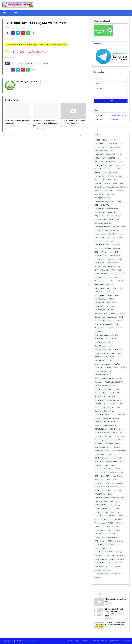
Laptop (98, 317)
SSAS (103, 480)
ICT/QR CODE (100, 295)
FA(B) (120, 270)
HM (108, 288)
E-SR (117, 252)
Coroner (106, 230)
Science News (100, 454)
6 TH (97, 165)
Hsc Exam (99, 292)
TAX (117, 501)
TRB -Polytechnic (113, 537)
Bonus (115, 183)
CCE (114, 194)
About (77, 641)
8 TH (122, 165)
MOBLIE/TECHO (111, 339)
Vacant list (120, 556)
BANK (103, 180)
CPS (102, 238)
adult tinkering (120, 169)
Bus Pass (120, 191)
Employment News (113, 263)
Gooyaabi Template (31, 641)
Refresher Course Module (111, 418)
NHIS (120, 353)
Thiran (120, 516)
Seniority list (99, 462)
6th (102, 165)
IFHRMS (110, 295)
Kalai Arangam (100, 310)
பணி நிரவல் (107, 570)
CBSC (107, 194)
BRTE (97, 191)
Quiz (114, 415)
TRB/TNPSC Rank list (115, 541)
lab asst (113, 313)
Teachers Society (114, 505)
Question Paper (109, 411)
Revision (98, 433)
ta (115, 491)
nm (106, 357)
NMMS (112, 357)
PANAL (123, 368)
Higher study (99, 288)
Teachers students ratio (103, 509)
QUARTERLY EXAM (114, 407)
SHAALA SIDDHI (112, 462)
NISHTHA (98, 357)
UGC (97, 548)
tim (96, 519)
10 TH (97, 147)
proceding (113, 397)
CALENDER (99, 194)
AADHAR (109, 169)
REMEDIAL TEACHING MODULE (106, 425)
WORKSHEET (100, 563)
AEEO (105, 173)
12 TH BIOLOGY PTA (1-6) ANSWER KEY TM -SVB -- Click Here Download (37, 45)
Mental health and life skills (104, 328)
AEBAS (98, 173)
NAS (111, 346)
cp (121, 234)
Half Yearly (120, 281)
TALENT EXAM (100, 494)
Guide (105, 281)
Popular (97, 594)
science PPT (111, 454)
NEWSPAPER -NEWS (108, 353)
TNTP (108, 527)
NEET (111, 350)
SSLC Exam (99, 483)
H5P (112, 281)
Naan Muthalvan (101, 346)
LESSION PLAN (100, 321)
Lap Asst (122, 313)
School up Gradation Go (103, 447)
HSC (121, 288)
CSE (114, 238)
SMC (107, 465)
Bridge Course (100, 187)
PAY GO (119, 379)
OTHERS (108, 368)
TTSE (119, 545)
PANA (116, 368)
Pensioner (99, 382)
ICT (114, 292)
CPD (97, 238)
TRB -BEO (112, 534)
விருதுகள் (99, 577)
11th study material (102, 151)
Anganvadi (113, 173)
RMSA (115, 433)
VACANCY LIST (109, 556)
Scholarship (99, 440)
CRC (108, 238)
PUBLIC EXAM (100, 407)
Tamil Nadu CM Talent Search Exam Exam (109, 498)
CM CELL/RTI (112, 212)
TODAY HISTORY (101, 530)
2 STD (104, 158)
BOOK (122, 183)
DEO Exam (109, 241)
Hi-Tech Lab (111, 285)
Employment (99, 263)
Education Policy (114, 256)
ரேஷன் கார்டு (117, 574)
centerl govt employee (103, 198)
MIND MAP (99, 332)
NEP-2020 (119, 350)
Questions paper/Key (102, 415)
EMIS (120, 259)
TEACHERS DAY (100, 505)
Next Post (84, 136)
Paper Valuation (101, 371)
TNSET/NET (99, 527)
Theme (12, 641)
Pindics (106, 393)
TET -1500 (99, 516)
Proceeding (99, 400)
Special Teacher (117, 476)
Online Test (99, 368)
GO (124, 274)
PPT (118, 393)
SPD (97, 476)
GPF (121, 277)
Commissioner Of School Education (107, 220)
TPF (110, 530)
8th (96, 169)
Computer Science (119, 227)
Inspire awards (112, 303)
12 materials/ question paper (25, 63)
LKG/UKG (111, 321)
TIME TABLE (104, 519)
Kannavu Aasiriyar (101, 313)
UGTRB (103, 548)
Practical (98, 397)
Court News (113, 234)
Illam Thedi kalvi (101, 299)
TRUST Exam (110, 545)
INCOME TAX (100, 303)
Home (70, 641)
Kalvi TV (111, 310)
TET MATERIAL (110, 516)
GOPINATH (99, 277)
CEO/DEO (119, 201)
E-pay (110, 252)
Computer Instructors (102, 227)
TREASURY (99, 545)
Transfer (98, 534)
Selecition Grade (116, 458)
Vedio (112, 559)
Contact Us (98, 119)
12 (8, 28)
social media (117, 469)
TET (119, 512)
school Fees (99, 444)
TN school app (100, 523)
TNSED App (120, 523)
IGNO (117, 295)
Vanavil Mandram (101, 559)
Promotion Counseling (113, 400)
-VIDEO (98, 140)
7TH (116, 165)
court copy (115, 230)
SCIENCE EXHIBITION (118, 451)
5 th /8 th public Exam (108, 162)
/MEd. (105, 140)
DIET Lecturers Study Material (111, 248)
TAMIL (110, 494)
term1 (113, 512)
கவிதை (118, 566)
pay (110, 371)
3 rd (119, 158)
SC (110, 436)
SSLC (115, 480)
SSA (97, 480)
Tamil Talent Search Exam (104, 501)
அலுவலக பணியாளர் (114, 563)
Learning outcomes (109, 317)
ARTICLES (110, 176)
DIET (97, 248)
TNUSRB (116, 527)
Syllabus (108, 491)
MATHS (120, 321)
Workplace (120, 559)
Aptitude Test (100, 176)
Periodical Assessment (103, 386)
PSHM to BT (112, 404)
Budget (112, 191)
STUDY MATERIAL (118, 483)
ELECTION (112, 259)
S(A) (100, 436)
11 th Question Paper (114, 147)
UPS (110, 548)
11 (103, 147)
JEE (108, 306)
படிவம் (98, 570)
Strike (108, 483)
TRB (105, 534)
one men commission (102, 364)
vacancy (98, 556)
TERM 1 (116, 509)
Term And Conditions (119, 115)
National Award (100, 350)
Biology (46, 63)
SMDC (113, 465)
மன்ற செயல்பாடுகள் (102, 574)
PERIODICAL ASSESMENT (113, 382)
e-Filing (103, 252)
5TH (120, 162)
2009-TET (112, 158)
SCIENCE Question (101, 458)
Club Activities (100, 212)
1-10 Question (112, 144)
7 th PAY (109, 165)
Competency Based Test (103, 223)
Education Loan (100, 256)
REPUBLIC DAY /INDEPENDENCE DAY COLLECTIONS (108, 429)
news (97, 353)
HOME (114, 288)
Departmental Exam (102, 245)
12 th (39, 63)
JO (113, 306)
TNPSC (110, 523)
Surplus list (99, 491)
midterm (119, 328)
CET (97, 205)
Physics (98, 393)
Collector (110, 216)
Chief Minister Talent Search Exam (107, 209)
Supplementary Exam (116, 487)
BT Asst (104, 191)
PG (114, 386)
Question (98, 411)
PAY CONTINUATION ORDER (105, 379)
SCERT (116, 436)
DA (96, 241)
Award (119, 176)
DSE (97, 252)
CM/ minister (100, 216)
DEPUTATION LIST (118, 245)
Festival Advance (101, 274)
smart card (99, 465)
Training (117, 530)
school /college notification (115, 440)
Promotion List (100, 404)
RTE (121, 433)
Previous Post (9, 136)
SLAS (122, 462)
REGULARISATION (109, 422)
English (98, 266)
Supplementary (100, 487)
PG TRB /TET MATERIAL (103, 389)
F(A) (114, 270)
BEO (115, 180)
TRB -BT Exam (100, 537)
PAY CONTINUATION (102, 375)
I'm (109, 292)
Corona (98, 230)
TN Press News (116, 519)
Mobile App (99, 339)
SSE (109, 480)
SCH (123, 436)
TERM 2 (98, 512)
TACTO (121, 491)
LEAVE (121, 317)
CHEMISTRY (105, 205)
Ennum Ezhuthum (109, 266)
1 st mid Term (100, 144)
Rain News (122, 415)
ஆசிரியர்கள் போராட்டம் (104, 566)
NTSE (109, 360)
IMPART (112, 299)
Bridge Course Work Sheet (116, 187)
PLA (113, 393)
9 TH (102, 169)
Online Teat (116, 364)
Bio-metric (99, 183)
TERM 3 (106, 512)
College (118, 216)
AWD (97, 180)
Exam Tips (106, 270)
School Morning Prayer (114, 444)
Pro (105, 397)
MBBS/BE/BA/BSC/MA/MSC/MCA (106, 324)
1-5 (121, 144)
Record (98, 418)
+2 (110, 140)
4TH (97, 162)
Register (98, 422)
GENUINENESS (115, 274)
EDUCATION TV (100, 259)
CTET (120, 238)
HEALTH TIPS (100, 285)
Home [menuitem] (5, 13)
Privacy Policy (99, 115)
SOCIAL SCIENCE (101, 472)
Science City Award (102, 451)
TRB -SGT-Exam (100, 541)
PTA (120, 404)
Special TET (105, 476)
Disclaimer (115, 119)
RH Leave (107, 433)
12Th (97, 158)
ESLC (120, 266)
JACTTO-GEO (100, 306)
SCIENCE (117, 447)
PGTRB (116, 389)
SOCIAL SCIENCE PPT (103, 469)
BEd (110, 180)
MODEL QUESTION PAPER (104, 342)
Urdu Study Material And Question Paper (109, 552)
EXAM (97, 270)
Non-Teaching (100, 360)
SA (106, 436)
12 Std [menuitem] (14, 13)
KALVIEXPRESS (34, 82)
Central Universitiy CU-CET (104, 201)
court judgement (101, 234)
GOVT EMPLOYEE (111, 277)
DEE (101, 241)
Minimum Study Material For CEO (106, 335)
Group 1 (98, 281)
